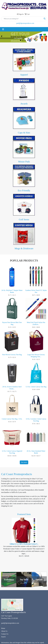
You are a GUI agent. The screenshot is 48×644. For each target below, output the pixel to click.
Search (3, 637)
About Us (4, 631)
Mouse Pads (24, 162)
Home (3, 628)
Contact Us (5, 634)
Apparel (24, 75)
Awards (24, 104)
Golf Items (24, 219)
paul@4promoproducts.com (25, 23)
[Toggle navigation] (3, 29)
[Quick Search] (22, 19)
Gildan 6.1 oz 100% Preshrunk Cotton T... (24, 544)
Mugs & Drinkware (24, 248)
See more (24, 462)
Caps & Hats (24, 133)
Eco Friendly (24, 190)
